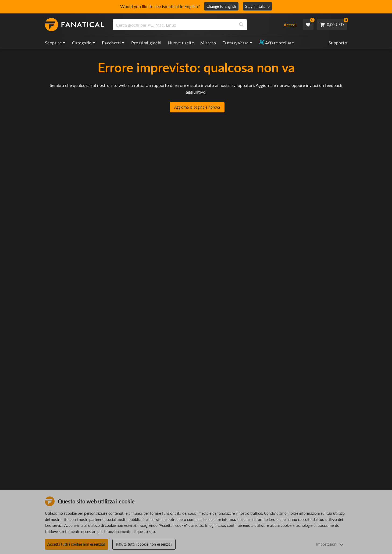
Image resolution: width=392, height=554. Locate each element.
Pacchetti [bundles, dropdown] (113, 43)
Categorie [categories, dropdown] (84, 43)
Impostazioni (330, 544)
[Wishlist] (308, 25)
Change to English (221, 6)
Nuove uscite (181, 43)
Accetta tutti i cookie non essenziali (76, 544)
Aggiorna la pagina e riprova (197, 107)
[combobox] (195, 25)
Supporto (338, 43)
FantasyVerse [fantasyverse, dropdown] (238, 43)
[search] (174, 25)
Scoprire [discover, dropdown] (55, 43)
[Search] (241, 25)
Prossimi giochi (146, 43)
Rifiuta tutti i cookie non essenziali (144, 544)
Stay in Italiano (257, 6)
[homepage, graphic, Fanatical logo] (74, 25)
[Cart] (332, 25)
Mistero (208, 43)
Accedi (290, 25)
